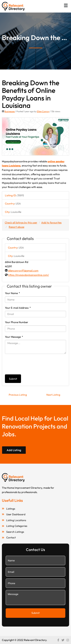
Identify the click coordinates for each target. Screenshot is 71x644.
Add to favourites (51, 223)
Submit (13, 379)
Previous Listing (18, 395)
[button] (66, 5)
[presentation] (34, 364)
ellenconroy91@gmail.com (23, 271)
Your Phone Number (17, 322)
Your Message (14, 337)
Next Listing (53, 395)
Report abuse (16, 227)
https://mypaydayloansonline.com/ (28, 275)
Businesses (10, 111)
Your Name (12, 293)
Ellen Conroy (43, 111)
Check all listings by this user (21, 223)
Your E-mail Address (18, 308)
